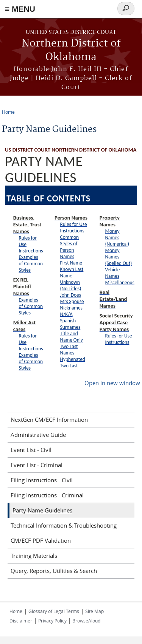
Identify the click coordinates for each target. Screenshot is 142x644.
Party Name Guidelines (42, 510)
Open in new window (112, 383)
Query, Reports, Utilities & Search (54, 571)
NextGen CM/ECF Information (49, 420)
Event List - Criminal (37, 465)
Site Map (94, 611)
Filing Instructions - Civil (42, 480)
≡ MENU (20, 9)
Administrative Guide (38, 435)
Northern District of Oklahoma (71, 50)
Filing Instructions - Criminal (47, 495)
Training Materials (34, 556)
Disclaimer (21, 621)
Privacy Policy (53, 621)
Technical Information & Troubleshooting (64, 525)
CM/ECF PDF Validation (41, 540)
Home (8, 112)
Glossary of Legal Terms (54, 611)
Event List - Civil (31, 450)
